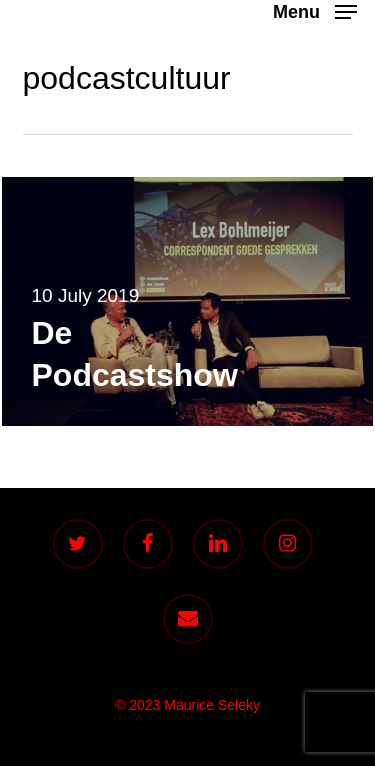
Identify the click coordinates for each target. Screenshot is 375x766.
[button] (315, 11)
